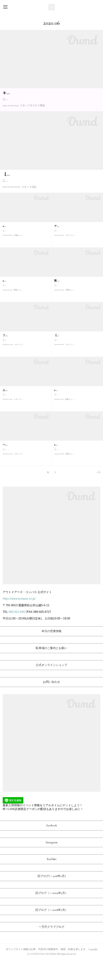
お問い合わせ (51, 702)
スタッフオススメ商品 (32, 116)
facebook (52, 846)
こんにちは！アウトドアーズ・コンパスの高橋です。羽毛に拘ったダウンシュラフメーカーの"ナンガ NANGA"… (77, 311)
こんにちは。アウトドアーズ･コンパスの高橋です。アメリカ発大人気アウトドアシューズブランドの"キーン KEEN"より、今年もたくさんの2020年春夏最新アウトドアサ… (51, 107)
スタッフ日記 (29, 207)
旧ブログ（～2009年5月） (52, 913)
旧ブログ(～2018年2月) (52, 896)
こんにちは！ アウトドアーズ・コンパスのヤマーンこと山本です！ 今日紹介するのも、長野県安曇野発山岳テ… (25, 475)
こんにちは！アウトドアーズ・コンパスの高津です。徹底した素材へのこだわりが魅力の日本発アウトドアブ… (25, 366)
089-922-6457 (17, 632)
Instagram (52, 863)
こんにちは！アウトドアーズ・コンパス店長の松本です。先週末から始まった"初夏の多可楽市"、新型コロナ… (77, 421)
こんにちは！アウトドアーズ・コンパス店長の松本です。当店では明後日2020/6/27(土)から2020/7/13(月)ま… (25, 311)
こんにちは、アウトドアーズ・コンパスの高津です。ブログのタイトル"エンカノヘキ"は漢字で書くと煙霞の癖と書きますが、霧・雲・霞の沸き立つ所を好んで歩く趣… (51, 198)
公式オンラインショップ (51, 685)
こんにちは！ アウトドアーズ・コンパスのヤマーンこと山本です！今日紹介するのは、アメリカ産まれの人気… (77, 257)
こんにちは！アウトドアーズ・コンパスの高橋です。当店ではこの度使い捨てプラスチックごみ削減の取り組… (25, 257)
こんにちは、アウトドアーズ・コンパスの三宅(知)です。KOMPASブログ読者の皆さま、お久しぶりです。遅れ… (77, 366)
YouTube (52, 880)
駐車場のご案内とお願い (51, 669)
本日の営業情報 (51, 652)
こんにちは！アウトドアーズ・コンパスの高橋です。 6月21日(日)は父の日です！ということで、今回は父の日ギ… (26, 421)
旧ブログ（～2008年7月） (52, 930)
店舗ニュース (19, 263)
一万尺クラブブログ (51, 947)
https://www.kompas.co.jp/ (19, 619)
